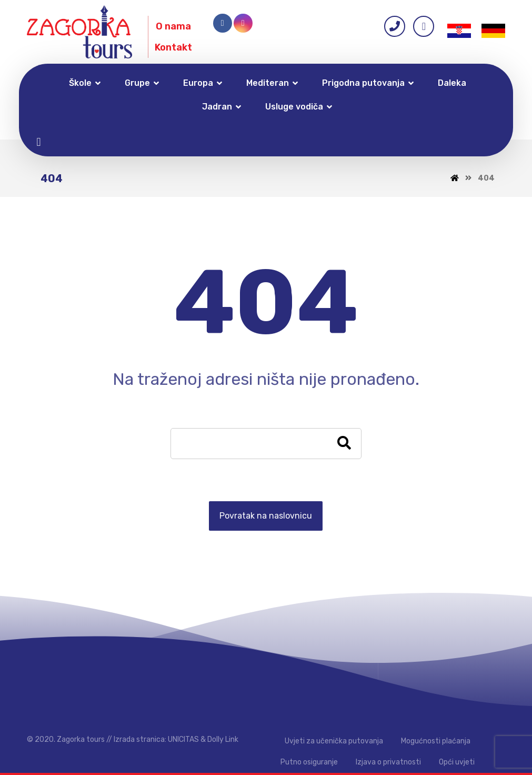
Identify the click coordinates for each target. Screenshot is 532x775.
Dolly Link (223, 739)
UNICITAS (183, 739)
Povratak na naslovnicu (266, 516)
